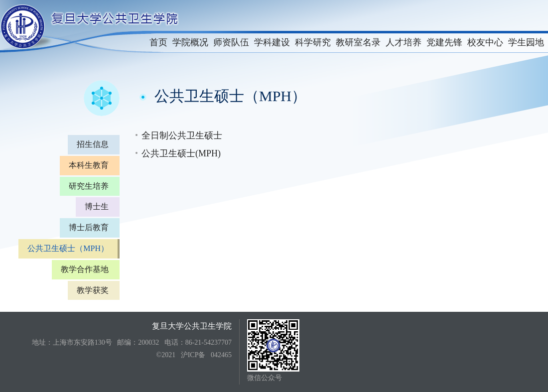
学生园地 (526, 42)
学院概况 (190, 42)
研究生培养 (89, 186)
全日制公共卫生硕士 (182, 135)
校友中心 (485, 42)
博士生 (97, 206)
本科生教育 (89, 165)
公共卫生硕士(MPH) (181, 153)
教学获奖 (93, 290)
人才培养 (404, 42)
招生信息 (93, 144)
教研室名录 (358, 42)
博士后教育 (89, 227)
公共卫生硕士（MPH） (68, 248)
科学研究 (313, 42)
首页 (158, 42)
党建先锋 (444, 42)
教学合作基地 (85, 269)
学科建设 (272, 42)
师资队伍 (231, 42)
